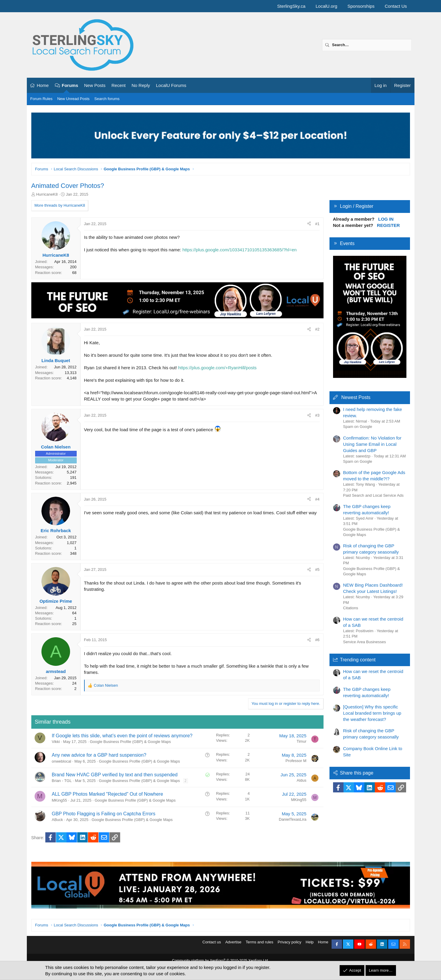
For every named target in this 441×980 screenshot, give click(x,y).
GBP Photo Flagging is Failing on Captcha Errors (104, 814)
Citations (351, 608)
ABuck (58, 820)
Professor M (296, 761)
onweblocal (62, 761)
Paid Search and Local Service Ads (373, 495)
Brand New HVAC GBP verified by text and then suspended (115, 775)
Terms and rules (259, 946)
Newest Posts (356, 397)
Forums (70, 85)
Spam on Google (358, 427)
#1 (317, 224)
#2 (317, 329)
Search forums (107, 99)
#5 (317, 570)
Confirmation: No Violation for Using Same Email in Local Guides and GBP (372, 444)
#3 (317, 415)
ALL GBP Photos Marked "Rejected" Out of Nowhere (107, 794)
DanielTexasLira (293, 819)
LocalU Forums (171, 85)
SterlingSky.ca (291, 6)
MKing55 (59, 800)
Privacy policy (289, 946)
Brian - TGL (62, 781)
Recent (119, 85)
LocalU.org (327, 6)
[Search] (367, 45)
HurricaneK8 (47, 194)
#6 (317, 640)
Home (43, 85)
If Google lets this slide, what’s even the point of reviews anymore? (122, 736)
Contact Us (396, 6)
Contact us (212, 946)
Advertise (233, 946)
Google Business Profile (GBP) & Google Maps (130, 742)
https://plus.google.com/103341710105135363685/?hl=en (240, 250)
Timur (302, 741)
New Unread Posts (73, 99)
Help (310, 946)
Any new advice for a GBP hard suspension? (99, 755)
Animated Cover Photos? (68, 186)
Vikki (56, 742)
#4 (317, 499)
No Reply (141, 85)
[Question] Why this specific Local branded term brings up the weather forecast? (372, 713)
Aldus (302, 780)
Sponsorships (361, 6)
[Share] (309, 224)
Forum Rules (41, 99)
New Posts (95, 85)
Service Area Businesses (365, 642)
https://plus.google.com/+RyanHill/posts (218, 368)
